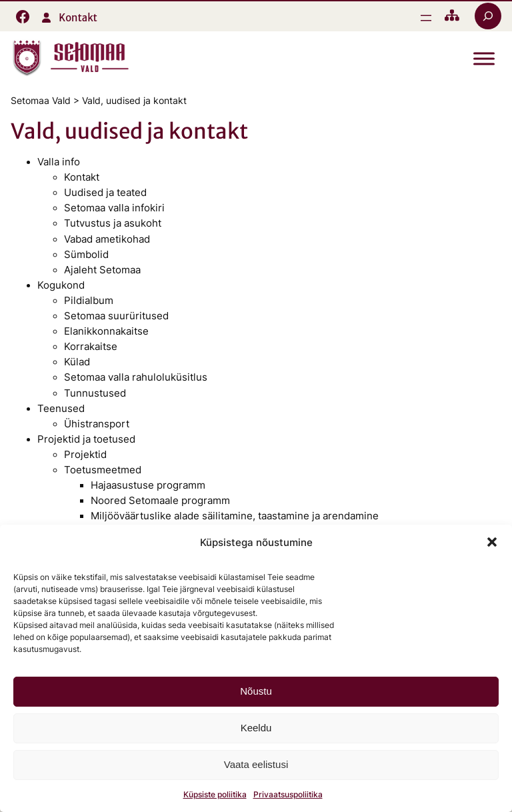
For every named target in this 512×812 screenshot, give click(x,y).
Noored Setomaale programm (160, 501)
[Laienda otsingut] (488, 16)
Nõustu (256, 691)
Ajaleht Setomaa (102, 270)
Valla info (59, 162)
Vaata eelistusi (256, 764)
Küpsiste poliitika (215, 794)
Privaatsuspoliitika (288, 794)
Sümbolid (86, 255)
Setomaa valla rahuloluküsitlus (136, 377)
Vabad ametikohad (107, 239)
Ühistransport (97, 424)
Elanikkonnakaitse (106, 331)
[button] (492, 542)
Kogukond (61, 285)
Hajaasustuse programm (148, 485)
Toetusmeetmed (103, 470)
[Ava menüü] (426, 18)
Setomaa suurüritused (116, 316)
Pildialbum (89, 301)
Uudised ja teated (105, 193)
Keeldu (256, 728)
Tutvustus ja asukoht (113, 223)
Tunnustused (95, 393)
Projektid (85, 455)
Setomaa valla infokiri (114, 208)
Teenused (61, 409)
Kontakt (78, 18)
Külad (77, 362)
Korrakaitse (91, 347)
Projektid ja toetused (86, 439)
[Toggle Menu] (484, 59)
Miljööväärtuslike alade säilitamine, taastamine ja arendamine (235, 516)
